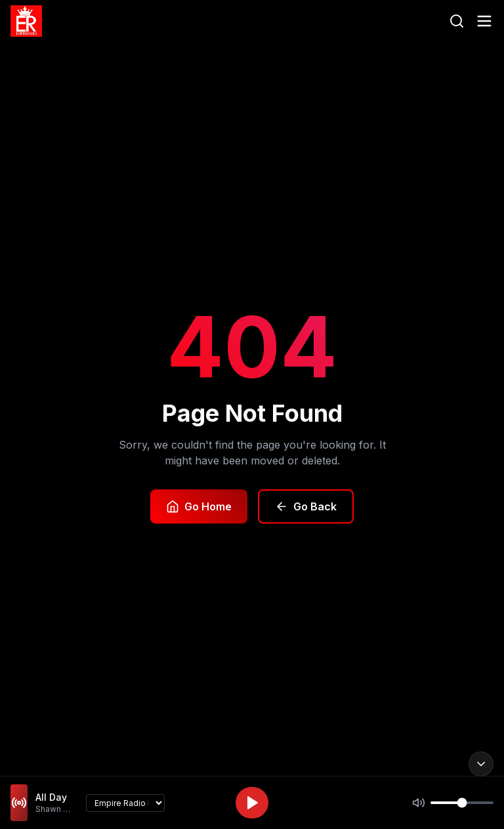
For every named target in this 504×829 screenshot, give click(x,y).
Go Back (306, 506)
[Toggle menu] (484, 21)
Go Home (199, 506)
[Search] (457, 21)
